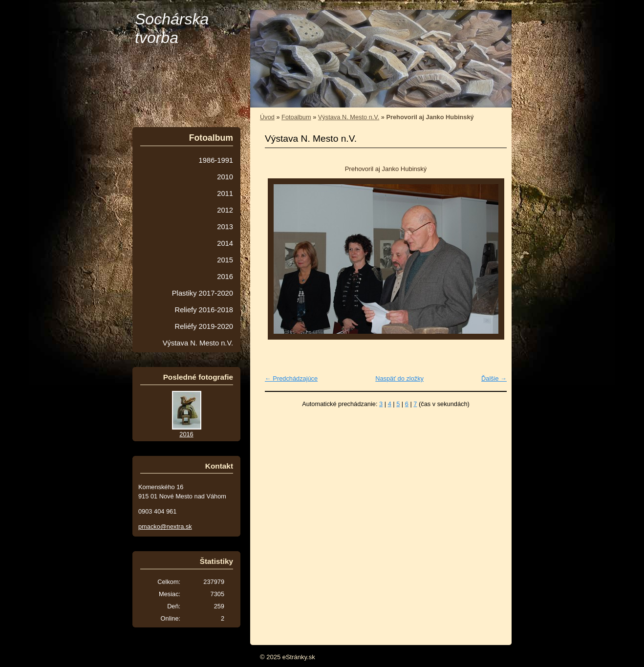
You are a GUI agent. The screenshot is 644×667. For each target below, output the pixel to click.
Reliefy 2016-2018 (204, 310)
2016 (225, 277)
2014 (225, 243)
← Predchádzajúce (291, 378)
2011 (225, 194)
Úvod (267, 117)
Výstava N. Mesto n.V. (349, 117)
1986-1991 (216, 160)
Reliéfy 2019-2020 (204, 326)
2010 (225, 177)
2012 (225, 210)
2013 (225, 227)
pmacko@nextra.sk (165, 527)
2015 (225, 260)
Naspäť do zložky (399, 378)
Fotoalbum (296, 117)
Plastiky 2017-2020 (203, 293)
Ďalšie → (494, 378)
